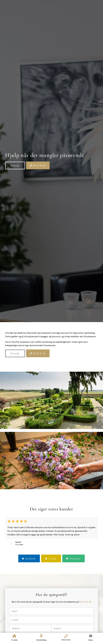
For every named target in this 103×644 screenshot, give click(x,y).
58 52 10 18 (85, 602)
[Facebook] (29, 558)
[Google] (51, 558)
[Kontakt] (15, 165)
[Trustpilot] (73, 558)
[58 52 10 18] (38, 165)
